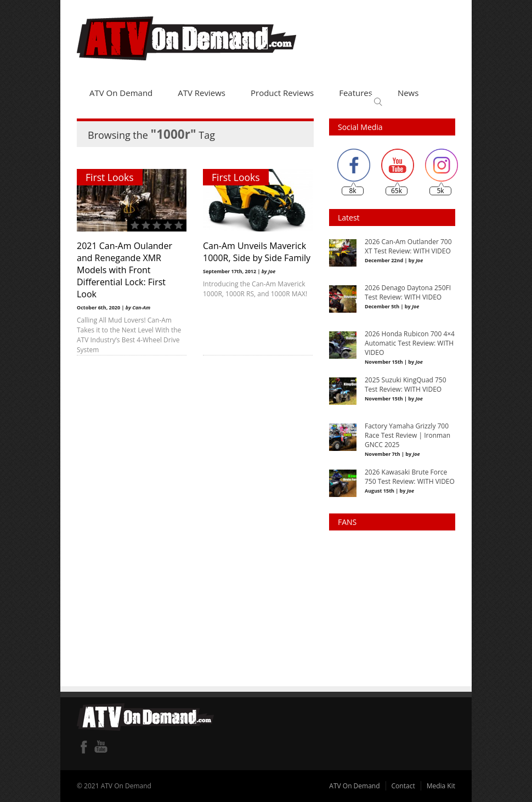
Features (356, 93)
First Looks (110, 177)
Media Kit (441, 786)
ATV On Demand (121, 93)
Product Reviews (282, 93)
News (408, 93)
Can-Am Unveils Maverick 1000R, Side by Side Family (257, 252)
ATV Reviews (202, 93)
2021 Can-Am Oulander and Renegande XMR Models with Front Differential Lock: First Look (124, 270)
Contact (403, 786)
